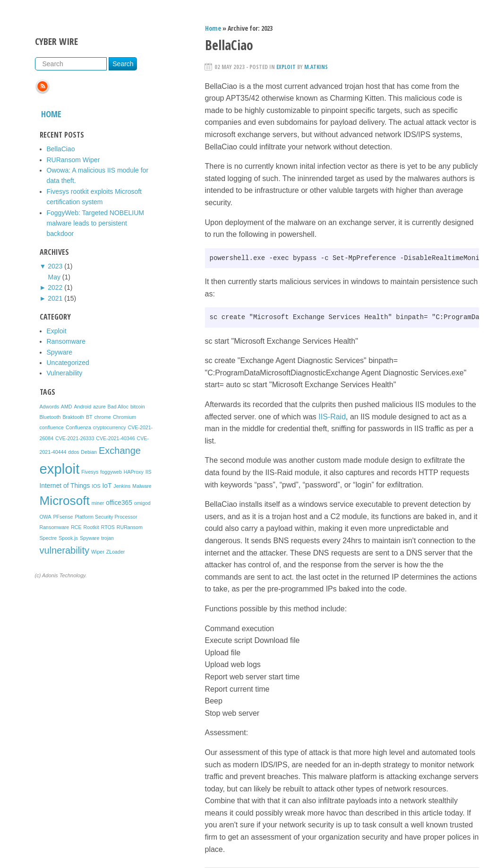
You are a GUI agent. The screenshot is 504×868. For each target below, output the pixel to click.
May (54, 277)
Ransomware (66, 341)
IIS (149, 472)
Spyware (60, 352)
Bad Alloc (118, 407)
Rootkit (91, 527)
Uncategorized (68, 363)
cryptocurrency (110, 427)
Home (51, 114)
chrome (103, 417)
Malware (142, 486)
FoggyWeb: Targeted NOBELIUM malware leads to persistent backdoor (95, 223)
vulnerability (65, 550)
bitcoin (138, 407)
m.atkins (316, 67)
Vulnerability (65, 373)
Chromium (124, 417)
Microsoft (65, 501)
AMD (67, 407)
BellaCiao (61, 149)
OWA (46, 517)
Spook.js (68, 538)
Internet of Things (65, 486)
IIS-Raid (332, 417)
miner (98, 503)
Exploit (57, 331)
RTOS (108, 527)
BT (89, 417)
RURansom (130, 527)
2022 (55, 287)
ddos (73, 452)
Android (82, 407)
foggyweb (111, 472)
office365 (119, 503)
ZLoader (116, 552)
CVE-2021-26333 (75, 438)
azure (99, 407)
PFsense (63, 517)
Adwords (49, 407)
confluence (52, 427)
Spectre (48, 538)
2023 (55, 266)
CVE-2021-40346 (115, 438)
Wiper (98, 552)
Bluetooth (50, 417)
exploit (60, 469)
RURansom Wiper (73, 160)
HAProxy (134, 472)
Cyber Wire (56, 41)
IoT (107, 486)
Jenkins (122, 486)
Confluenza (78, 427)
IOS (96, 486)
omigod (142, 503)
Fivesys (90, 472)
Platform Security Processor (106, 517)
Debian (89, 452)
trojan (107, 538)
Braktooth (73, 417)
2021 (55, 298)
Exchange (120, 451)
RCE (76, 527)
